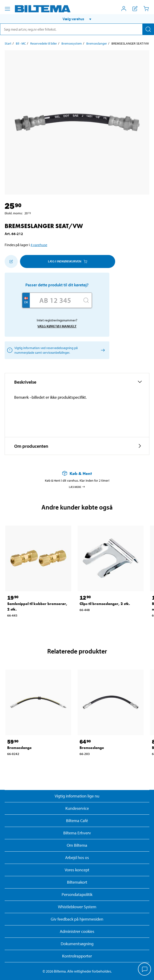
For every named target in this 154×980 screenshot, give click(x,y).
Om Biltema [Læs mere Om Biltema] (77, 845)
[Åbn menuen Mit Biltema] (124, 9)
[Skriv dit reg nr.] (55, 300)
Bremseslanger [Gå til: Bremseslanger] (97, 43)
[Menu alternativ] (7, 9)
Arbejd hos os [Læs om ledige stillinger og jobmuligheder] (77, 857)
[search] (77, 29)
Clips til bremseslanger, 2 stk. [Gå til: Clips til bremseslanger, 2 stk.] (105, 604)
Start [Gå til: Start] (8, 43)
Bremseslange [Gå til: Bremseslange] (19, 748)
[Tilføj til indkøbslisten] (11, 261)
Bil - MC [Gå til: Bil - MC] (21, 43)
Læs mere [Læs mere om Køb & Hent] (77, 487)
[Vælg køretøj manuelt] (102, 350)
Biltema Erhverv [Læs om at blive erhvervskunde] (77, 833)
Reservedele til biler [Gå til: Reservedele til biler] (44, 43)
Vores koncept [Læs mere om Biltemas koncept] (77, 870)
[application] (145, 970)
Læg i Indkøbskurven (68, 261)
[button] (77, 19)
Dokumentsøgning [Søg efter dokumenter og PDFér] (77, 944)
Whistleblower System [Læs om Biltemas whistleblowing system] (77, 907)
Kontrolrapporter (77, 956)
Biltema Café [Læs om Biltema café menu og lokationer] (77, 821)
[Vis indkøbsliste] (135, 9)
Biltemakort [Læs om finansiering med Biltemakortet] (77, 882)
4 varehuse (39, 245)
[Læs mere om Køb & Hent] (77, 473)
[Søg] (148, 29)
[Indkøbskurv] (146, 9)
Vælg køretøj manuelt (57, 326)
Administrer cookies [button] (77, 931)
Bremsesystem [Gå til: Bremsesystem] (72, 43)
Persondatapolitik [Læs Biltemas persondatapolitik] (77, 894)
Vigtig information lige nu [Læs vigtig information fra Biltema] (77, 796)
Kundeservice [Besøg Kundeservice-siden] (77, 808)
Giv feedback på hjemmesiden (77, 919)
